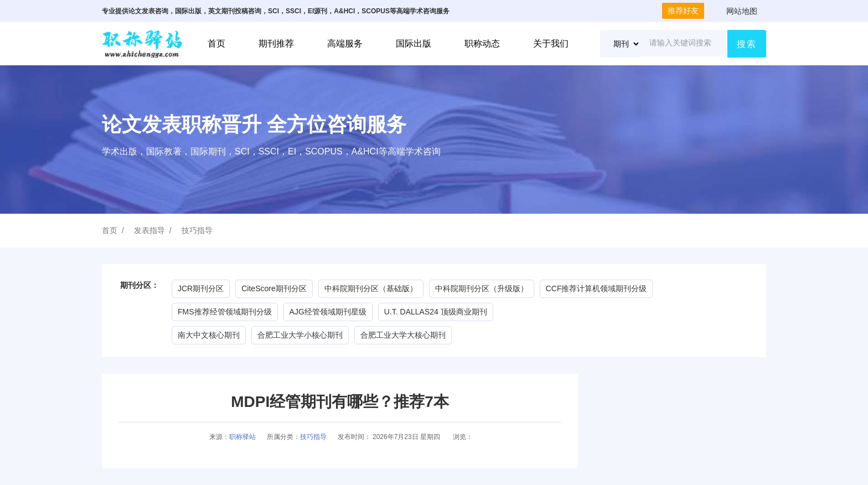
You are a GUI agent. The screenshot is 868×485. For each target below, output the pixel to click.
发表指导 (149, 230)
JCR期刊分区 (201, 288)
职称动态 (482, 43)
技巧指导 (197, 230)
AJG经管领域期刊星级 (328, 312)
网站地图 (742, 11)
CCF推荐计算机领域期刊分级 (596, 288)
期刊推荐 (276, 43)
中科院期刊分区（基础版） (371, 288)
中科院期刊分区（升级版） (482, 288)
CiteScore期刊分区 (274, 288)
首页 (216, 43)
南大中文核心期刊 (209, 335)
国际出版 (414, 43)
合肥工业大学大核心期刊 (403, 335)
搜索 (747, 44)
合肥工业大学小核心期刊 (300, 335)
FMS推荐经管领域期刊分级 (225, 312)
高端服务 (345, 43)
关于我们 (551, 43)
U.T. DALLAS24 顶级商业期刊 (436, 312)
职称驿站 (242, 437)
